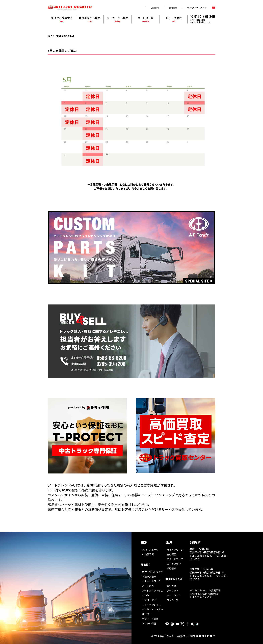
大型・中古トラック (153, 572)
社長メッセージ (175, 550)
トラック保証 (149, 623)
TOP (50, 36)
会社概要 (171, 554)
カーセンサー (174, 595)
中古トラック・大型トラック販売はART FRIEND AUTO (187, 636)
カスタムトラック (151, 581)
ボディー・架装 (150, 619)
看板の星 (171, 586)
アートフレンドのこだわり (153, 593)
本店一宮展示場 (150, 550)
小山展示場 (148, 554)
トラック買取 (174, 19)
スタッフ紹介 (174, 564)
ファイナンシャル (151, 605)
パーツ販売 (148, 586)
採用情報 (171, 568)
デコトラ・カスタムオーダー (153, 612)
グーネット (173, 591)
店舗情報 (155, 7)
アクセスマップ (175, 559)
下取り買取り (149, 576)
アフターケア (149, 600)
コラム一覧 (173, 600)
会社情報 (173, 7)
